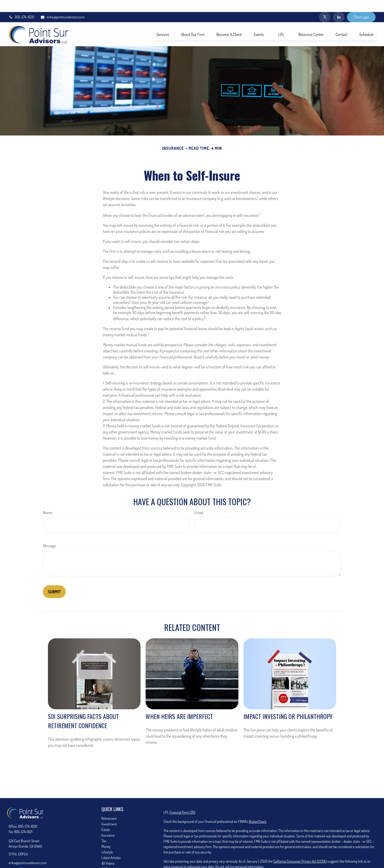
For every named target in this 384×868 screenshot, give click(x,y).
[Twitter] (325, 5)
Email (199, 501)
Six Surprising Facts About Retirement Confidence (83, 709)
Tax (104, 829)
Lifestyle (107, 840)
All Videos (108, 851)
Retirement (109, 806)
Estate (106, 818)
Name (47, 501)
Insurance (108, 823)
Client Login (361, 5)
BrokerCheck (258, 809)
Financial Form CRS (182, 800)
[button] (163, 22)
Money (106, 834)
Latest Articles (111, 846)
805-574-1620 (21, 5)
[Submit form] (54, 580)
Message (49, 534)
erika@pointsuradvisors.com (62, 5)
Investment (109, 812)
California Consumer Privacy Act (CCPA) (300, 849)
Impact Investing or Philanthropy (288, 704)
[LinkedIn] (339, 5)
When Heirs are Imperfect (179, 704)
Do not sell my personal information (239, 855)
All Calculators (111, 857)
